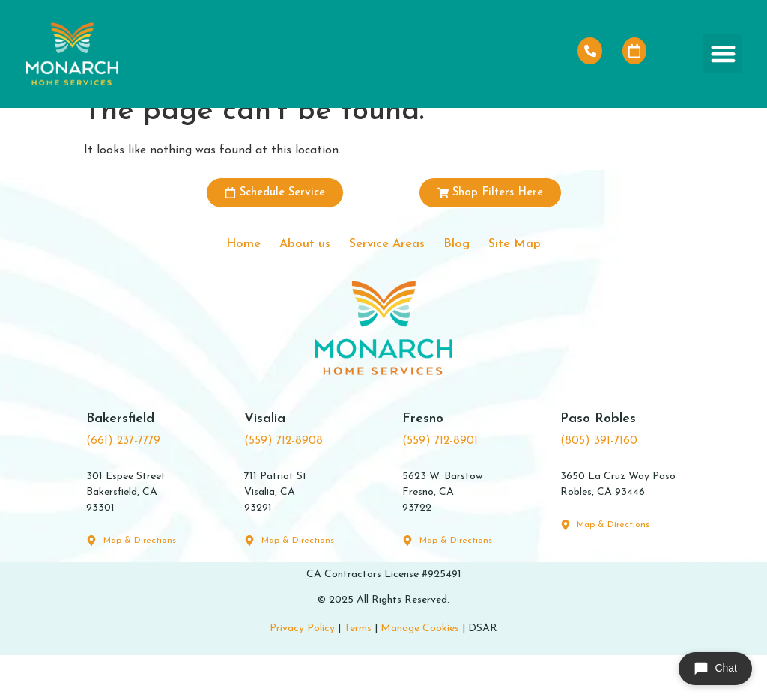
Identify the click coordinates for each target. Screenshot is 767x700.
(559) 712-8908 (284, 486)
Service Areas (387, 286)
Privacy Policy (302, 673)
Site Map (545, 286)
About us (287, 286)
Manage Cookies (420, 673)
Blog (473, 286)
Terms (358, 673)
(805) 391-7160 (599, 486)
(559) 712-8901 (440, 486)
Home (212, 286)
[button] (723, 54)
